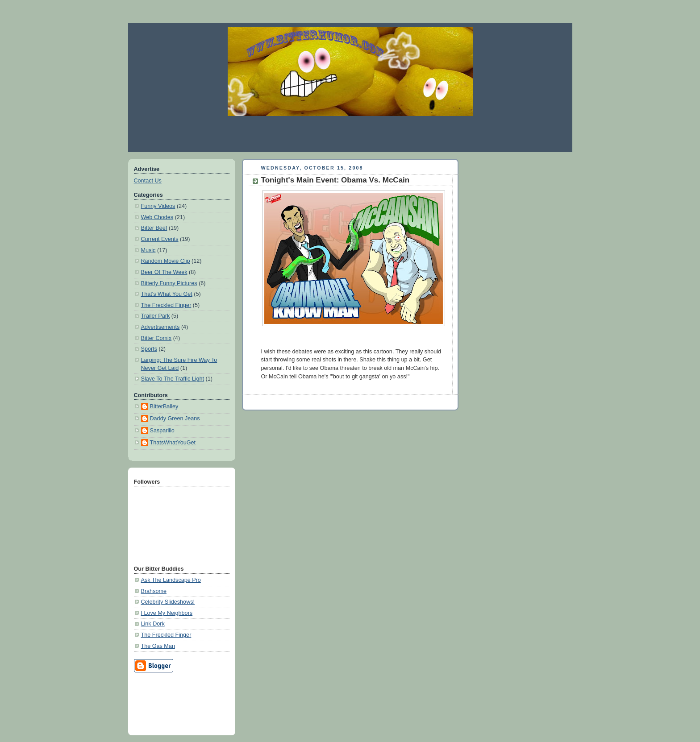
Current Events (160, 239)
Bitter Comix (156, 338)
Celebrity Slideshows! (168, 602)
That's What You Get (167, 294)
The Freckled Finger (166, 305)
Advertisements (160, 327)
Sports (149, 349)
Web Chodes (157, 217)
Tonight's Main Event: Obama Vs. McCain (335, 180)
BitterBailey (164, 406)
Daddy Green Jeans (175, 419)
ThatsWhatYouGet (173, 443)
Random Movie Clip (166, 261)
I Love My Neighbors (167, 613)
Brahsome (154, 591)
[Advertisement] (350, 134)
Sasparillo (162, 431)
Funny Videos (158, 206)
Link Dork (153, 624)
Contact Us (148, 181)
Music (148, 250)
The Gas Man (158, 646)
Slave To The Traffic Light (173, 379)
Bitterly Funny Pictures (169, 283)
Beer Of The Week (164, 272)
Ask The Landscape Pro (171, 580)
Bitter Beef (154, 228)
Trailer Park (156, 316)
